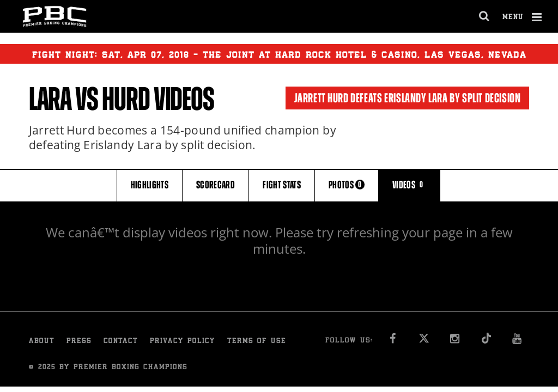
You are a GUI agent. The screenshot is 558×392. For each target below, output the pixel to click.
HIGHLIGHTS (150, 185)
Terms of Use (257, 342)
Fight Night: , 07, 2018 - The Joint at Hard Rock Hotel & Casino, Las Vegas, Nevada (279, 54)
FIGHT (282, 185)
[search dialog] (485, 16)
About (42, 342)
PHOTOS (347, 185)
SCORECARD (216, 185)
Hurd (126, 99)
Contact (121, 342)
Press (79, 342)
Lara (50, 99)
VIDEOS (409, 185)
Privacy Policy (183, 342)
